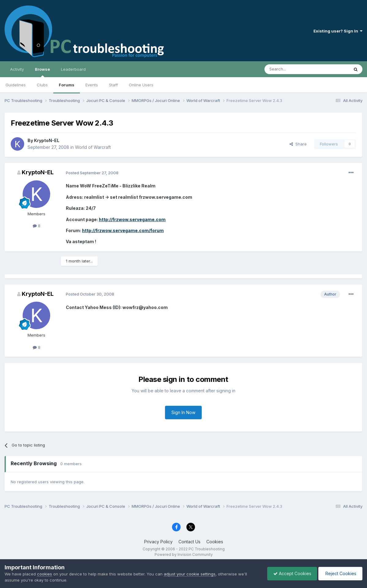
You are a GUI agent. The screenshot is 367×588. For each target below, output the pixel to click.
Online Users (141, 85)
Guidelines (16, 85)
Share (298, 144)
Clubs (42, 85)
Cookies (215, 542)
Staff (113, 85)
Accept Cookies (291, 573)
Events (92, 85)
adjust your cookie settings (190, 574)
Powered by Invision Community (184, 554)
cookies (45, 574)
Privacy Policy (158, 542)
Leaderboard (73, 69)
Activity (17, 69)
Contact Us (189, 542)
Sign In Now (183, 412)
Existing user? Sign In (338, 31)
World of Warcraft (93, 147)
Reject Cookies (340, 573)
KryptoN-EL (47, 140)
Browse (42, 72)
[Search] (291, 69)
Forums (67, 85)
